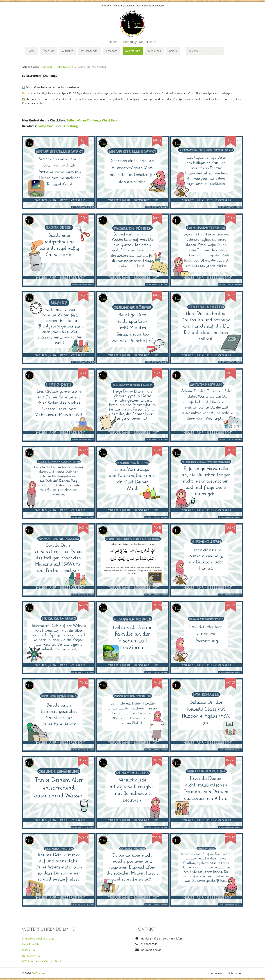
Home (31, 51)
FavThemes (38, 973)
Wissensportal (90, 51)
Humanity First (31, 956)
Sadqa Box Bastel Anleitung (58, 126)
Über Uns (48, 51)
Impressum (217, 973)
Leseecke (112, 51)
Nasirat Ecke (133, 51)
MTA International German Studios (43, 961)
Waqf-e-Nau (29, 950)
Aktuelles (68, 51)
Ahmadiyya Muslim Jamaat (38, 938)
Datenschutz (235, 973)
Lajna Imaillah (30, 944)
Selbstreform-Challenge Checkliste (92, 120)
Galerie (173, 51)
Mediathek (154, 51)
